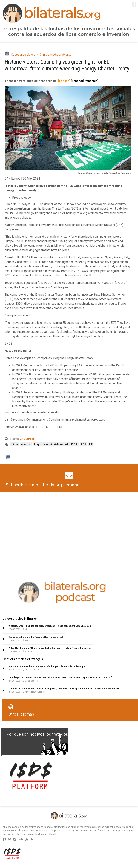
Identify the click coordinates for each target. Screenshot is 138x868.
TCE (83, 444)
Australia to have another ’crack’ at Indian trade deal (36, 637)
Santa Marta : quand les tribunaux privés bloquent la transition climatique (47, 666)
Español (77, 81)
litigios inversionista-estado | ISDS (56, 444)
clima (15, 444)
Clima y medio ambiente (56, 55)
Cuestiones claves (23, 55)
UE (91, 444)
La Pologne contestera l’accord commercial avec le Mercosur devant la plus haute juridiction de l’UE (62, 677)
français (91, 81)
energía (26, 444)
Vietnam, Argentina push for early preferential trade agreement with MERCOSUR (50, 626)
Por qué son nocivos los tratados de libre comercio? (55, 734)
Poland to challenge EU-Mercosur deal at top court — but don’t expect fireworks (50, 648)
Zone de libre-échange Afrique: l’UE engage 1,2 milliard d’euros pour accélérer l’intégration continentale (64, 689)
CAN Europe (27, 439)
